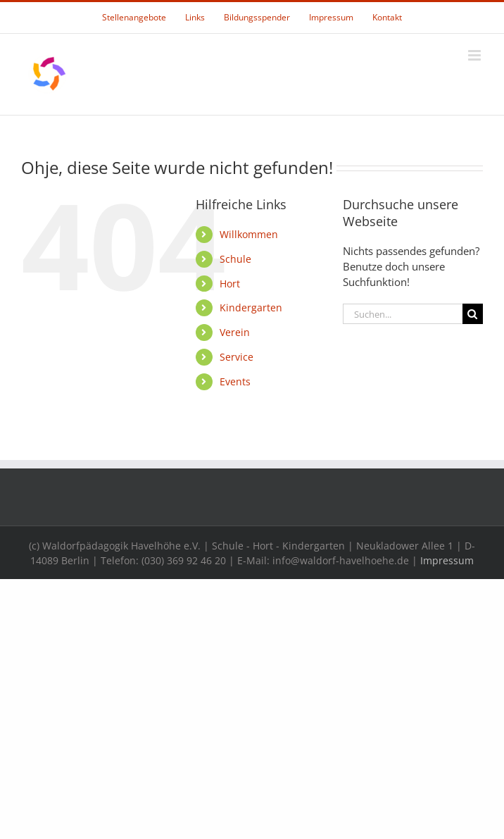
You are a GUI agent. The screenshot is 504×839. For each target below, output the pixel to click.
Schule (235, 259)
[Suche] (473, 314)
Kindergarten (251, 307)
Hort (230, 284)
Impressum (447, 560)
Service (237, 357)
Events (235, 381)
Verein (235, 332)
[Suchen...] (403, 314)
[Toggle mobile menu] (475, 55)
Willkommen (249, 234)
